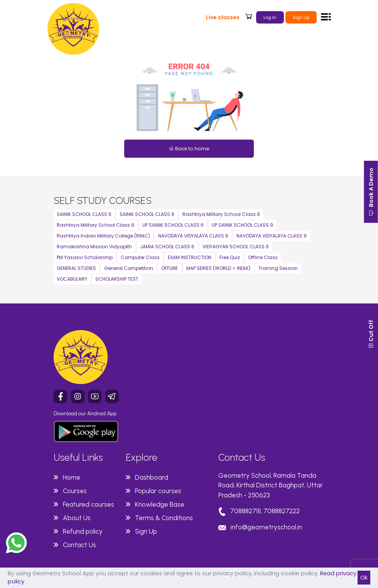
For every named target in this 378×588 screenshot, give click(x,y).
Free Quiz (230, 257)
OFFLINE (170, 268)
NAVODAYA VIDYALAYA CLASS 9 (272, 236)
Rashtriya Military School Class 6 (221, 214)
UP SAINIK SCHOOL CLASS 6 (173, 225)
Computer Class (140, 257)
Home (72, 477)
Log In (270, 17)
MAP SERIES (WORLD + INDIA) (218, 268)
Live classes (223, 17)
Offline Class (263, 257)
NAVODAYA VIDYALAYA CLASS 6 (193, 236)
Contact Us (79, 545)
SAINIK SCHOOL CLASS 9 (147, 214)
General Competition (129, 268)
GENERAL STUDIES (76, 268)
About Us (77, 518)
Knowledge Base (160, 504)
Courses (75, 491)
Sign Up (301, 17)
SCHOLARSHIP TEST (117, 279)
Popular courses (158, 491)
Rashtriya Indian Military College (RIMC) (103, 236)
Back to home (189, 149)
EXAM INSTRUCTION (190, 257)
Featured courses (89, 504)
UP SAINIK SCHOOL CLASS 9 (242, 225)
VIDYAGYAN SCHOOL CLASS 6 (236, 247)
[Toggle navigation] (326, 17)
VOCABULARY (72, 279)
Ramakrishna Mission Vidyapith (94, 247)
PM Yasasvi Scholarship (85, 257)
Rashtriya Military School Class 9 (95, 225)
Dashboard (152, 477)
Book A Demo (370, 196)
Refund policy (83, 531)
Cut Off (370, 364)
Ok (364, 578)
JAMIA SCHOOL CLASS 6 (167, 247)
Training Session (278, 268)
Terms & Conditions (164, 518)
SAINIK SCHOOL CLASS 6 (84, 214)
